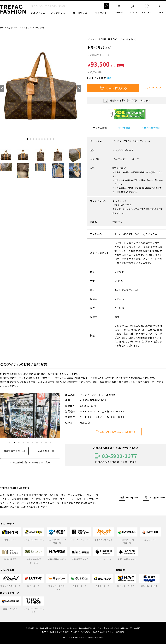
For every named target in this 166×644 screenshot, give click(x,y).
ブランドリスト (59, 13)
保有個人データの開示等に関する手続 (123, 628)
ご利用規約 (64, 632)
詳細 (110, 78)
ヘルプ (111, 632)
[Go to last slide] (2, 89)
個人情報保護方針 (44, 628)
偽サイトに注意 (49, 632)
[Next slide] (79, 89)
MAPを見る (46, 451)
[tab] (27, 139)
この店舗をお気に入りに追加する (116, 432)
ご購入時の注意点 (151, 128)
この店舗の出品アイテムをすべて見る (30, 462)
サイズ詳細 (124, 128)
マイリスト (101, 13)
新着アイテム (38, 13)
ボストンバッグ (23, 28)
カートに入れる (113, 88)
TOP (2, 28)
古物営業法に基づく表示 (66, 628)
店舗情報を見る (14, 451)
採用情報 (120, 632)
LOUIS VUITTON (108, 39)
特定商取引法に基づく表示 (91, 628)
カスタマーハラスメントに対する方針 (88, 632)
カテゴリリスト (81, 13)
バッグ (10, 28)
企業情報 (30, 628)
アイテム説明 (100, 128)
